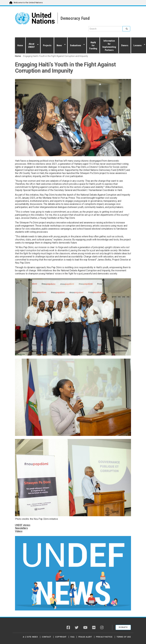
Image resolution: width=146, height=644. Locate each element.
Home (20, 45)
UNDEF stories (23, 525)
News (60, 45)
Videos (19, 531)
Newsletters (21, 528)
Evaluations (76, 45)
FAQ (72, 637)
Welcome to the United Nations (28, 3)
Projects (47, 45)
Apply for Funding (93, 45)
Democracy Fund (75, 18)
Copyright (61, 637)
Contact (47, 637)
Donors (125, 45)
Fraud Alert (85, 637)
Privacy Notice (104, 637)
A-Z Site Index (30, 637)
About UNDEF (32, 45)
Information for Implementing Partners (109, 45)
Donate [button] (123, 627)
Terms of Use (124, 637)
